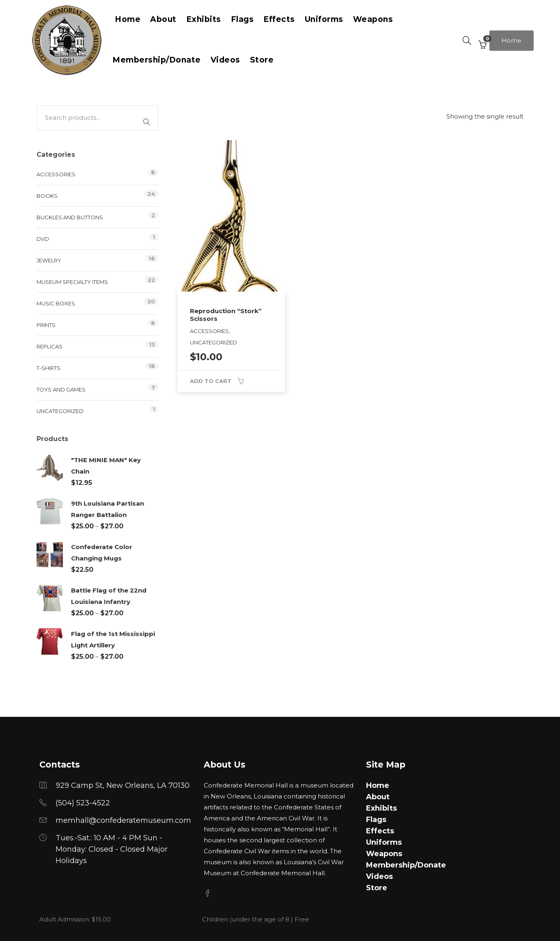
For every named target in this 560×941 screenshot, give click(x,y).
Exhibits (381, 808)
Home (512, 40)
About (378, 797)
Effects (380, 831)
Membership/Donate (157, 60)
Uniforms (384, 842)
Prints (46, 325)
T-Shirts (48, 368)
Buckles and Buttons (70, 217)
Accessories (56, 174)
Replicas (50, 346)
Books (47, 196)
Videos (225, 60)
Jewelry (49, 260)
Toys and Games (61, 389)
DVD (43, 239)
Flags (376, 820)
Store (262, 60)
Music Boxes (56, 303)
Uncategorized (60, 411)
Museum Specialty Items (72, 282)
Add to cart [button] (211, 381)
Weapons (384, 854)
